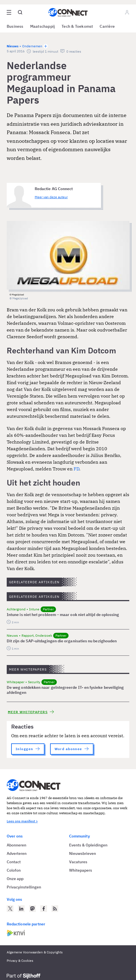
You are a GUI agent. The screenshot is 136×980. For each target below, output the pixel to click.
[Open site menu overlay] (9, 12)
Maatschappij (43, 26)
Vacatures (78, 862)
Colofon (14, 870)
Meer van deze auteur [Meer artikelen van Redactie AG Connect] (51, 197)
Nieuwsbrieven (83, 853)
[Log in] (127, 12)
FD (76, 469)
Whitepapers (81, 870)
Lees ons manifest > (22, 821)
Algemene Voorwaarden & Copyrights (35, 952)
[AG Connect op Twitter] (10, 909)
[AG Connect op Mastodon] (32, 909)
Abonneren (17, 845)
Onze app (15, 879)
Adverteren (17, 853)
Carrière (107, 26)
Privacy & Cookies (20, 961)
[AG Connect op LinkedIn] (21, 909)
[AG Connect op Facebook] (44, 909)
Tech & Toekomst (77, 26)
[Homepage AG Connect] (68, 12)
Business (15, 26)
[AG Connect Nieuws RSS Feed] (55, 909)
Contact (14, 862)
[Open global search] (20, 12)
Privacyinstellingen (24, 887)
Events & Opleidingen (88, 845)
